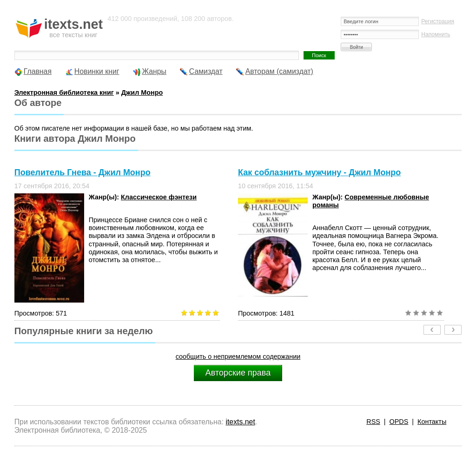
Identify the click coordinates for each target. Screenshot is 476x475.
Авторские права (238, 373)
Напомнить (436, 34)
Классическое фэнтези (159, 197)
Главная (38, 71)
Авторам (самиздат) (279, 71)
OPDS (399, 422)
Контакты (432, 422)
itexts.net (240, 422)
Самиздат (206, 71)
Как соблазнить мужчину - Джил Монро (319, 172)
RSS (373, 422)
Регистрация (438, 21)
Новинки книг (97, 71)
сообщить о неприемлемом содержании (238, 356)
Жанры (154, 71)
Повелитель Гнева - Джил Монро (83, 172)
